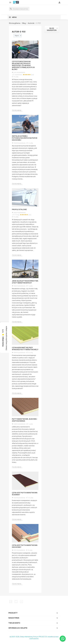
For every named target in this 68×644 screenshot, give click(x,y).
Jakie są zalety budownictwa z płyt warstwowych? (25, 282)
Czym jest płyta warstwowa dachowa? (25, 546)
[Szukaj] (19, 9)
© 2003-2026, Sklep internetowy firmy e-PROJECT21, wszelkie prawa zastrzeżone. (34, 638)
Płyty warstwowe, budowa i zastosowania (25, 420)
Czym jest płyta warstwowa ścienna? (25, 494)
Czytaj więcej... (17, 110)
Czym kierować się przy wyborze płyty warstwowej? (25, 349)
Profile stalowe (19, 209)
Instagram (21, 602)
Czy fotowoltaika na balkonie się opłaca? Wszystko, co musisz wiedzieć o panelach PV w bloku (23, 65)
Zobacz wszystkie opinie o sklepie (6, 338)
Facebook (11, 602)
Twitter (16, 602)
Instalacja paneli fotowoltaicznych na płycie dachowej (25, 138)
